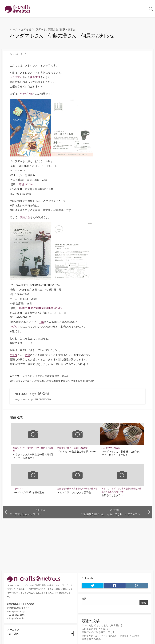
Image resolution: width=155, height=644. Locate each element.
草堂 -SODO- (26, 184)
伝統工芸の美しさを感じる (96, 629)
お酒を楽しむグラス (113, 495)
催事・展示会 (68, 29)
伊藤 (41, 322)
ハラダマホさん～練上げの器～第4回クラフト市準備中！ (33, 456)
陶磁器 (117, 448)
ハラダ (13, 355)
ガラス (105, 489)
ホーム (14, 29)
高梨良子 (120, 491)
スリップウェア (24, 381)
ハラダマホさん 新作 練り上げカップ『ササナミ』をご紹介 (121, 453)
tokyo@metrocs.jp (16, 611)
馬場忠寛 (110, 491)
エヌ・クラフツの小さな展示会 (74, 495)
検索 (84, 599)
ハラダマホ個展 (52, 381)
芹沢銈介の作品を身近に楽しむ (98, 633)
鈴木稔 (85, 448)
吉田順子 (126, 489)
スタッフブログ (20, 489)
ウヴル (13, 326)
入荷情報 (86, 489)
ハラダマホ (40, 29)
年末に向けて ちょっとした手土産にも (102, 626)
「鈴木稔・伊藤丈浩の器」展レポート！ (76, 453)
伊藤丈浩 (53, 29)
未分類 (135, 489)
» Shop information (17, 618)
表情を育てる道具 (91, 639)
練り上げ (90, 381)
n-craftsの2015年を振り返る (29, 492)
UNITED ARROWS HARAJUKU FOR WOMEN (42, 308)
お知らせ (26, 29)
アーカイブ (13, 629)
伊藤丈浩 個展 (78, 381)
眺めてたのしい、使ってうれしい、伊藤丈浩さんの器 (110, 636)
